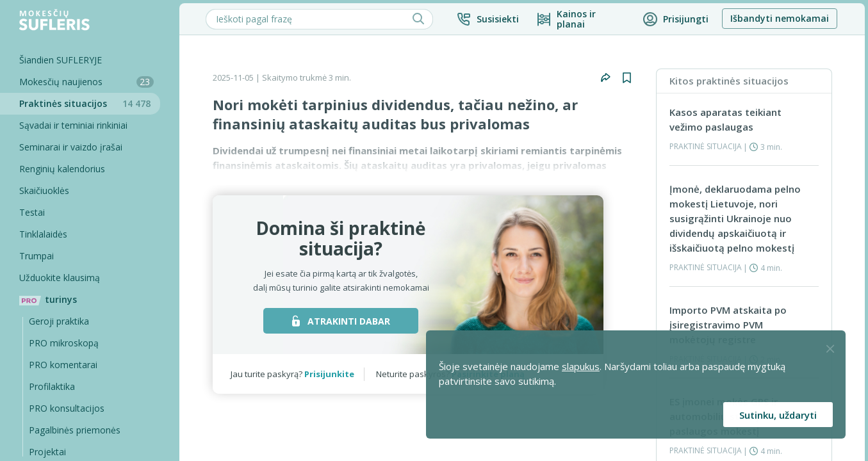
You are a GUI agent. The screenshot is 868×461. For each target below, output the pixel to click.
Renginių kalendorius (62, 169)
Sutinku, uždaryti (778, 415)
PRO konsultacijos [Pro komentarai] (67, 408)
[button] (487, 19)
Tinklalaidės (43, 234)
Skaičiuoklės (44, 190)
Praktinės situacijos (90, 103)
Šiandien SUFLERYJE (61, 60)
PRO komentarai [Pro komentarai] (63, 365)
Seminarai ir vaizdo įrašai (71, 147)
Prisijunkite (329, 374)
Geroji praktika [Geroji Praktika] (59, 321)
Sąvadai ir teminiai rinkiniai (73, 125)
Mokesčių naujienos (86, 82)
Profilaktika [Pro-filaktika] (52, 386)
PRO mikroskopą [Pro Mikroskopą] (64, 343)
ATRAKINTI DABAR (341, 321)
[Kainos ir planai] (581, 19)
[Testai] (80, 213)
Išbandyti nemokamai (780, 18)
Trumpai (37, 256)
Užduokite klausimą (60, 278)
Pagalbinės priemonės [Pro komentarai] (75, 430)
